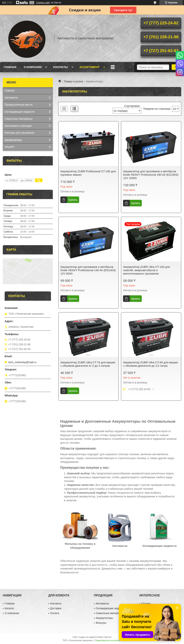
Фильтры (101, 623)
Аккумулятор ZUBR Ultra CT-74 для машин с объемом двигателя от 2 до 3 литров (88, 364)
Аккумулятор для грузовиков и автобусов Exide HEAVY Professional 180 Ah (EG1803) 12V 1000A (151, 175)
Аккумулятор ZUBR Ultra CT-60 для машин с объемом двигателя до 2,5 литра (150, 364)
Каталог (9, 608)
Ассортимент (89, 67)
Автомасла (11, 98)
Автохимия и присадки (18, 126)
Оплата (55, 613)
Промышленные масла (19, 105)
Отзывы (146, 603)
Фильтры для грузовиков (19, 133)
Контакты (60, 67)
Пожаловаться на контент (108, 640)
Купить (73, 200)
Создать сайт (43, 3)
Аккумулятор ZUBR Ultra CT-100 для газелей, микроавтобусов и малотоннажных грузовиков (146, 270)
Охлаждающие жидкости (20, 112)
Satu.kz (108, 637)
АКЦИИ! (9, 147)
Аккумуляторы (13, 140)
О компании (33, 67)
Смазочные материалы (19, 119)
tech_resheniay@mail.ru (22, 362)
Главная (10, 67)
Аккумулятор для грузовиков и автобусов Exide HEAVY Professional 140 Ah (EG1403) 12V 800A (88, 270)
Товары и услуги (73, 81)
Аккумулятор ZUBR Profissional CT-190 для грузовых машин (88, 173)
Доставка (56, 608)
